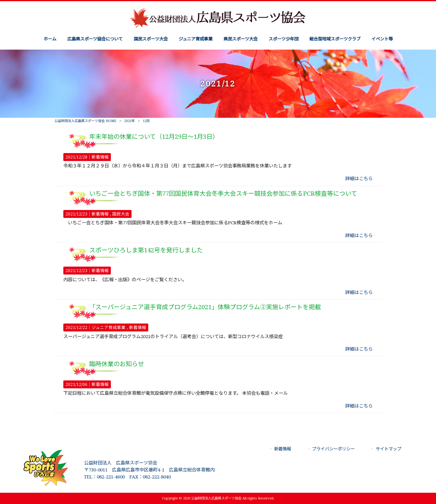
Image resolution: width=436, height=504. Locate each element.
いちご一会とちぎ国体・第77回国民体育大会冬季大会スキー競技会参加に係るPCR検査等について (223, 194)
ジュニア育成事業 (109, 327)
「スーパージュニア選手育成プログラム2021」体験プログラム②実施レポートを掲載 (205, 307)
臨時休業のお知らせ (117, 364)
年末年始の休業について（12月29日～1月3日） (154, 137)
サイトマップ (389, 449)
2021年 (130, 121)
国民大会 (121, 214)
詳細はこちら (359, 179)
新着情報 (100, 157)
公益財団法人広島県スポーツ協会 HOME (85, 121)
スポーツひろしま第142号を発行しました (146, 250)
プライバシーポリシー (333, 449)
